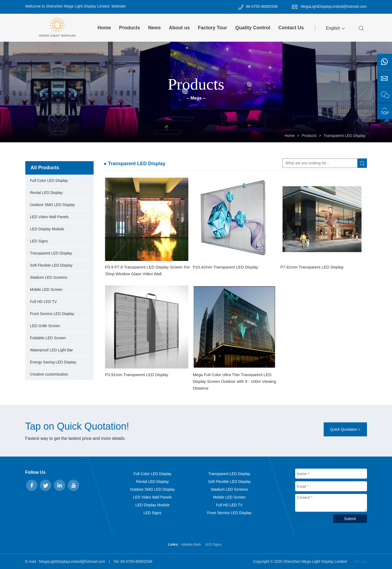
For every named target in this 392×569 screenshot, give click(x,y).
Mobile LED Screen (46, 289)
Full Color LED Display (49, 181)
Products (130, 28)
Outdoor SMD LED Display (53, 205)
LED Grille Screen (45, 326)
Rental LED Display (46, 193)
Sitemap (360, 561)
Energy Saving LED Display (53, 362)
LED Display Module (47, 229)
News (155, 28)
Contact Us (291, 28)
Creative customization (49, 374)
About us (179, 28)
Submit (350, 519)
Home (104, 28)
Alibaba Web (191, 544)
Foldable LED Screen (48, 338)
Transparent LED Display (345, 136)
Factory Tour (213, 28)
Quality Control (253, 28)
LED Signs (39, 241)
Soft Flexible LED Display (51, 265)
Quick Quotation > (345, 429)
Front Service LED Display (52, 314)
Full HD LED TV (43, 302)
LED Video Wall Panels (50, 217)
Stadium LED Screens (49, 277)
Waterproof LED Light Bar (52, 350)
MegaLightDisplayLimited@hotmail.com (334, 6)
